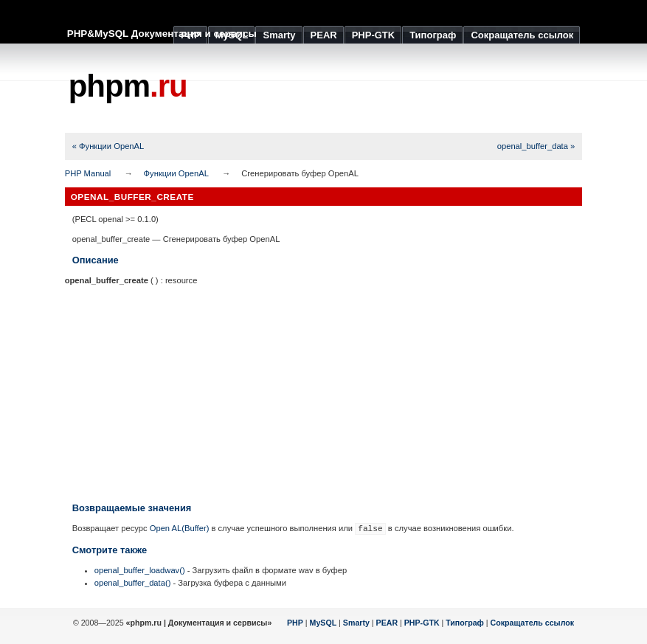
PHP (295, 623)
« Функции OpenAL (108, 146)
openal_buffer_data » (536, 146)
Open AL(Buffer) (180, 528)
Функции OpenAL (176, 173)
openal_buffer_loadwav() (140, 570)
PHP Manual (88, 173)
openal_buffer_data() (133, 583)
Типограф (465, 623)
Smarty (356, 623)
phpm (128, 86)
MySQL (323, 623)
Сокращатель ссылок (533, 623)
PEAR (387, 623)
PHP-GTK (422, 623)
